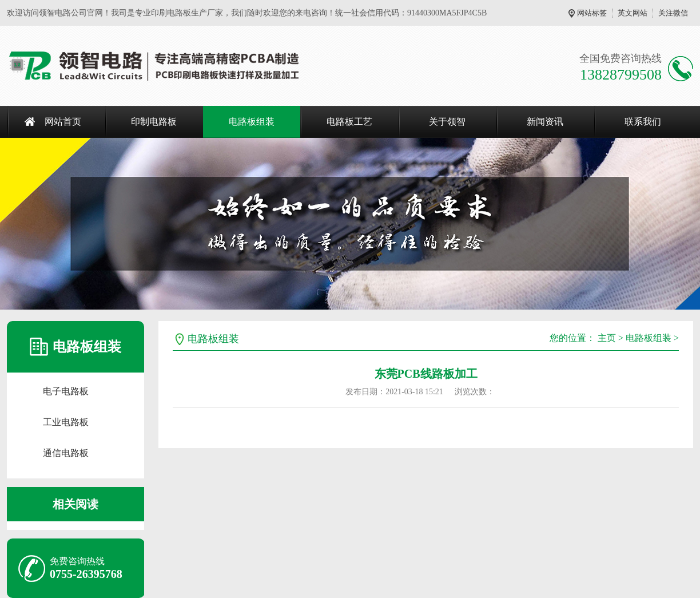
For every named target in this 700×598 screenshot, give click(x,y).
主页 (607, 338)
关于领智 (447, 122)
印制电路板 (154, 122)
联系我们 (643, 122)
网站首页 (63, 122)
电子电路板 (66, 391)
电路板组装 (252, 122)
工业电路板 (66, 422)
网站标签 (592, 13)
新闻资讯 (545, 122)
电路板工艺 (349, 122)
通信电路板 (66, 453)
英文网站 (633, 13)
